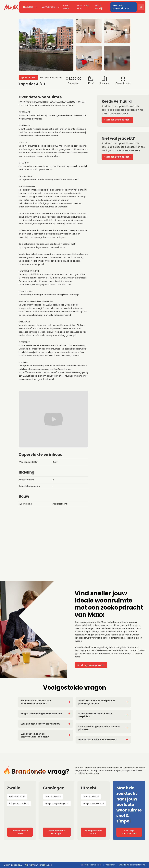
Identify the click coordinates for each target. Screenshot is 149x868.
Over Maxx (66, 7)
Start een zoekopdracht (121, 7)
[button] (30, 7)
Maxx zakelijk (99, 7)
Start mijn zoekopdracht (91, 665)
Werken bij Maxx (83, 7)
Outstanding (140, 865)
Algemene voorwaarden (91, 865)
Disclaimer (110, 865)
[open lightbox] (74, 45)
